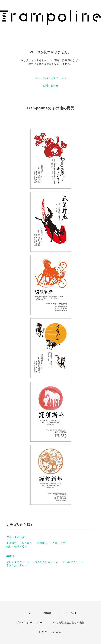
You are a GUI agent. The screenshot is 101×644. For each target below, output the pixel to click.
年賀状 (10, 556)
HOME (29, 613)
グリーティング (15, 537)
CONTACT (70, 613)
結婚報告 (42, 543)
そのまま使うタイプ (18, 562)
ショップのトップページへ (51, 78)
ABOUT (48, 613)
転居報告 (27, 543)
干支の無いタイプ (17, 565)
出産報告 (12, 543)
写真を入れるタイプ (46, 562)
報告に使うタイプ (73, 562)
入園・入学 (59, 543)
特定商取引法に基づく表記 (69, 623)
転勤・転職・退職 (17, 547)
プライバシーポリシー (29, 623)
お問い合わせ (51, 86)
